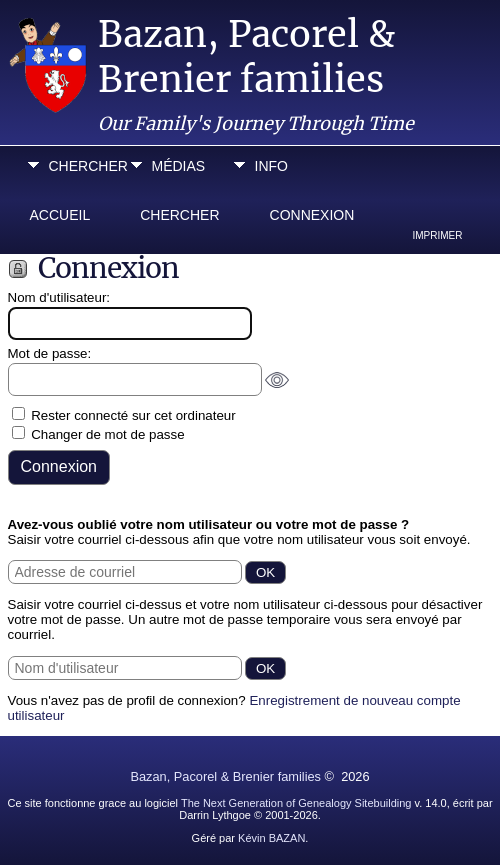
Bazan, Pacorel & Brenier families (246, 57)
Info (271, 166)
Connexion (312, 215)
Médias (179, 166)
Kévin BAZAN (271, 838)
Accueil (60, 215)
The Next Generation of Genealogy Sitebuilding (296, 803)
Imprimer (438, 235)
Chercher (85, 166)
